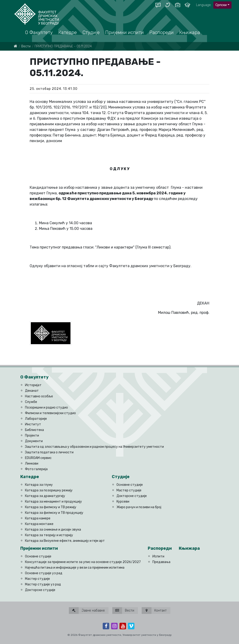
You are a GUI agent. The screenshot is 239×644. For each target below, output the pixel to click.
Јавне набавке (87, 611)
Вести (26, 46)
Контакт (154, 611)
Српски (221, 5)
